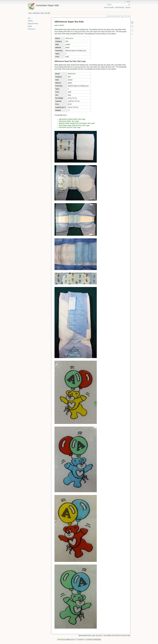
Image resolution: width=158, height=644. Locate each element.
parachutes (82, 32)
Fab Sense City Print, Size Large (70, 127)
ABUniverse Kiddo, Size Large (69, 121)
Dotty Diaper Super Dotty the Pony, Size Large (74, 125)
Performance (31, 29)
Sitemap (128, 7)
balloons (70, 32)
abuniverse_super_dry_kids (42, 13)
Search (129, 5)
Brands (30, 26)
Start (29, 18)
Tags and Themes (33, 24)
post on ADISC (59, 25)
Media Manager (120, 7)
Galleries (30, 21)
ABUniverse (69, 38)
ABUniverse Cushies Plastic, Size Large (72, 119)
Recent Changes (109, 7)
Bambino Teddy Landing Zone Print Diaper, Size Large (77, 123)
